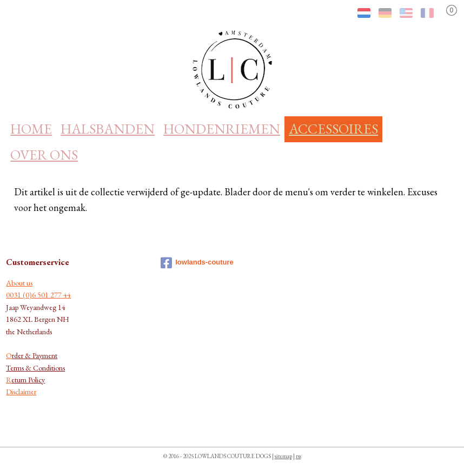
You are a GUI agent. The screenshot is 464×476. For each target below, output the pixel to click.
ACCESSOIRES (333, 129)
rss (299, 456)
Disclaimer (21, 392)
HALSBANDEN (108, 129)
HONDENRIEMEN (222, 129)
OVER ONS (44, 155)
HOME (31, 129)
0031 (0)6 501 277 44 (38, 295)
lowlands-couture (197, 263)
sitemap (283, 456)
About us (19, 283)
